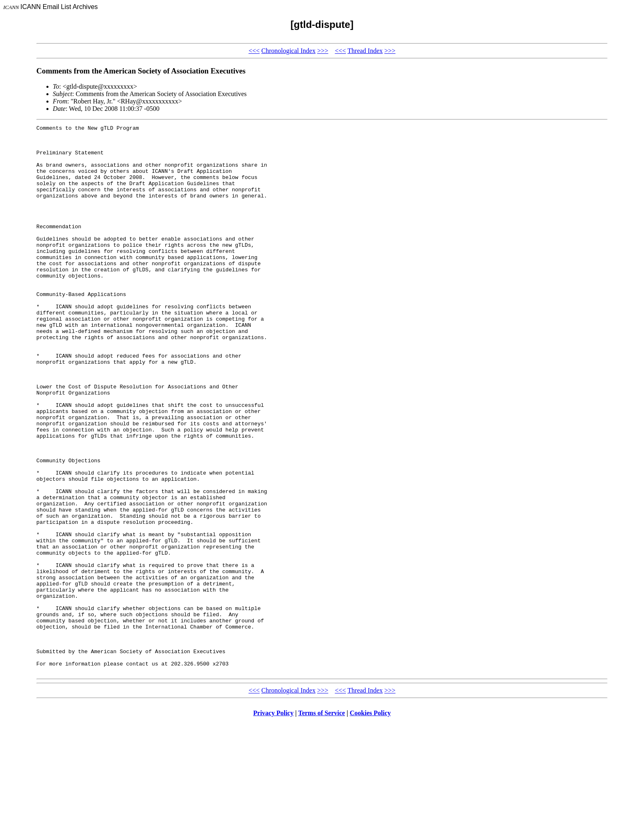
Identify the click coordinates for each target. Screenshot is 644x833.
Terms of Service (322, 823)
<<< (254, 51)
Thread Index (365, 51)
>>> (323, 51)
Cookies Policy (370, 823)
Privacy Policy (274, 823)
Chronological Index (288, 51)
